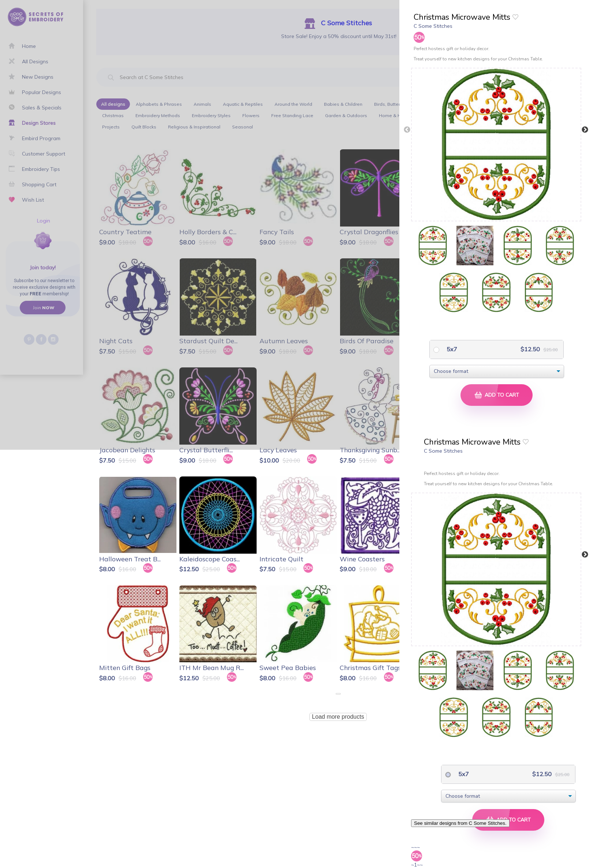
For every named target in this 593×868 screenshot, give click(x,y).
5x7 (451, 349)
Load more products (338, 717)
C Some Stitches (433, 26)
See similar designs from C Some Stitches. (460, 823)
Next (585, 130)
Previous (407, 130)
